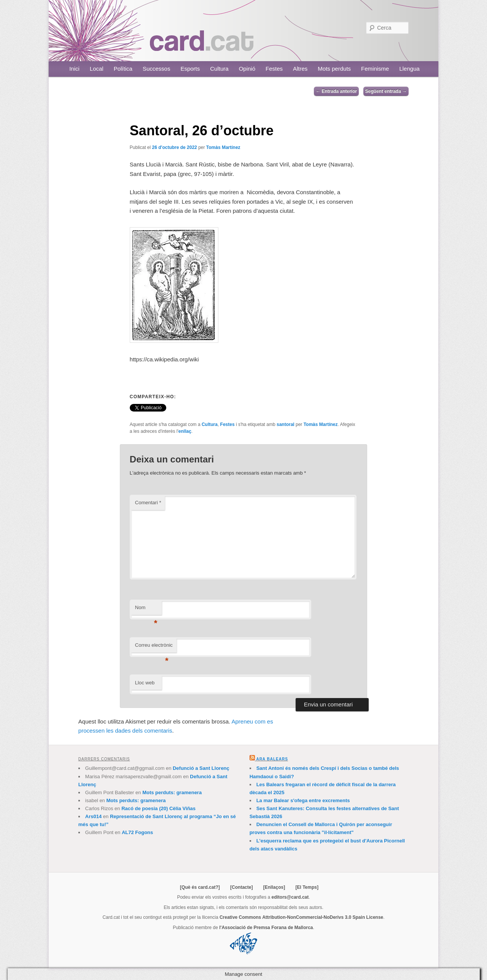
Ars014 (93, 816)
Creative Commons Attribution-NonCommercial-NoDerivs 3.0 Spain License (301, 917)
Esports (190, 69)
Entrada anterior (336, 91)
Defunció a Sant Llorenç (201, 768)
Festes (274, 69)
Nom (146, 610)
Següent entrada (386, 91)
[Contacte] (241, 887)
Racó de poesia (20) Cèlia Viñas (158, 808)
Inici (74, 69)
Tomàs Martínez (223, 147)
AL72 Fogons (137, 832)
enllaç (185, 431)
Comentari (148, 503)
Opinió (247, 69)
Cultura (219, 69)
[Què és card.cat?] (200, 887)
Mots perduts (334, 69)
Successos (157, 69)
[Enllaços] (274, 887)
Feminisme (375, 69)
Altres (300, 69)
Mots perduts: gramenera (172, 792)
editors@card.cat (290, 897)
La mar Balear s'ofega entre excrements (303, 800)
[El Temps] (307, 887)
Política (123, 69)
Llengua (409, 69)
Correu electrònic (154, 647)
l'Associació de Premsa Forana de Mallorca (266, 928)
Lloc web (145, 683)
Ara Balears (272, 759)
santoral (286, 424)
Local (97, 69)
